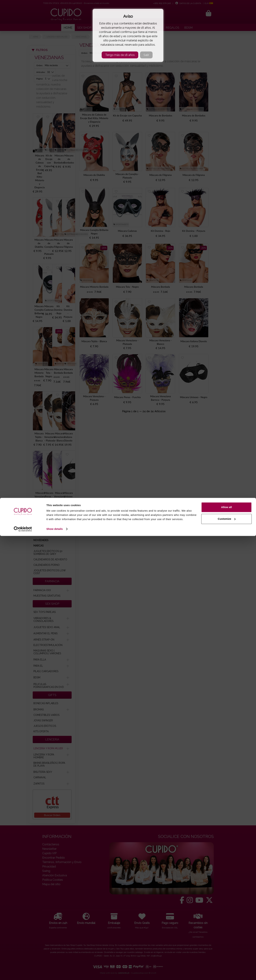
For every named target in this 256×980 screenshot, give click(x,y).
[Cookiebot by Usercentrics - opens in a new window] (23, 973)
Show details (55, 973)
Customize (227, 963)
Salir (146, 55)
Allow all (227, 951)
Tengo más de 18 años (120, 55)
